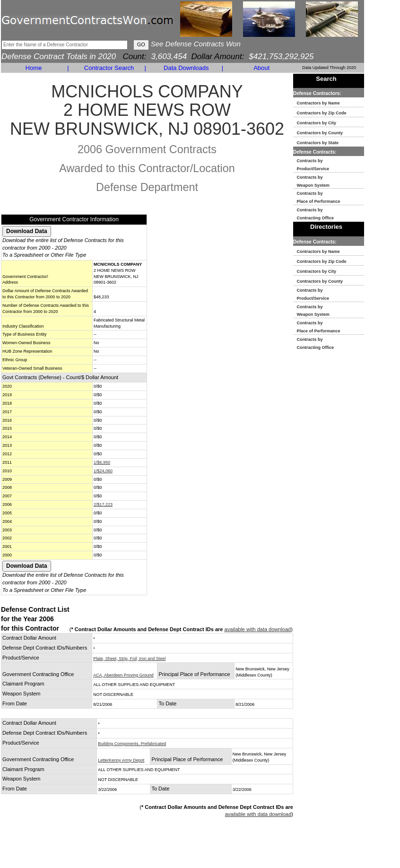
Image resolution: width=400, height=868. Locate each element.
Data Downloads (186, 68)
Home (34, 68)
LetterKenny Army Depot (121, 760)
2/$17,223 (103, 504)
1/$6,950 (102, 462)
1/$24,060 (103, 471)
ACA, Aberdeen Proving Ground (123, 675)
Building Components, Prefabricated (132, 744)
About (261, 68)
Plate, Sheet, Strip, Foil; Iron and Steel (129, 659)
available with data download (258, 629)
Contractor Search (109, 68)
